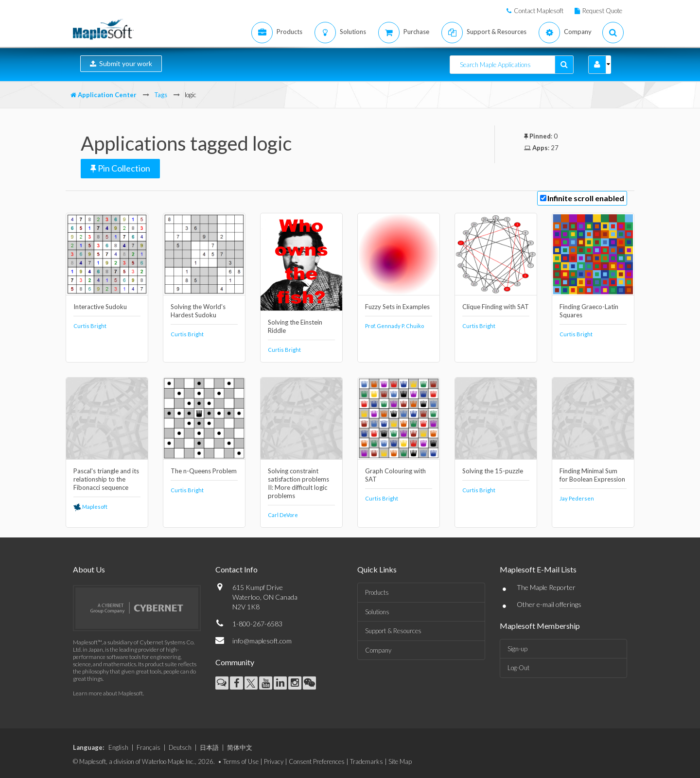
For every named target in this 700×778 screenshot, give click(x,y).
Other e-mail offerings (549, 604)
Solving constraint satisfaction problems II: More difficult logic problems (298, 483)
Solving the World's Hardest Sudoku (198, 311)
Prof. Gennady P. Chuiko (394, 326)
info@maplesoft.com (262, 641)
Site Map (400, 761)
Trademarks (367, 761)
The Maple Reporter (546, 587)
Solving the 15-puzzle (493, 471)
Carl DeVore (283, 515)
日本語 (209, 747)
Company (378, 650)
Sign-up (517, 649)
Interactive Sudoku (100, 307)
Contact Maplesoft (539, 11)
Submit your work (121, 63)
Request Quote (602, 11)
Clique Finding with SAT (496, 307)
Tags (161, 95)
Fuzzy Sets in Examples (397, 307)
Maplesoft (90, 507)
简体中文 (240, 747)
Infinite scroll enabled (586, 198)
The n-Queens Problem (204, 471)
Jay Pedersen (577, 498)
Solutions (377, 612)
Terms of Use (241, 761)
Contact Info (236, 569)
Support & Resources (393, 631)
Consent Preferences (317, 761)
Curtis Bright (90, 326)
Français (149, 747)
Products (377, 592)
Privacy (274, 761)
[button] (597, 65)
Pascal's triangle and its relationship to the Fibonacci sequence (106, 479)
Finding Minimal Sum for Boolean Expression (592, 475)
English (118, 747)
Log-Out (518, 668)
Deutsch (180, 747)
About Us (89, 569)
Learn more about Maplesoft (108, 693)
